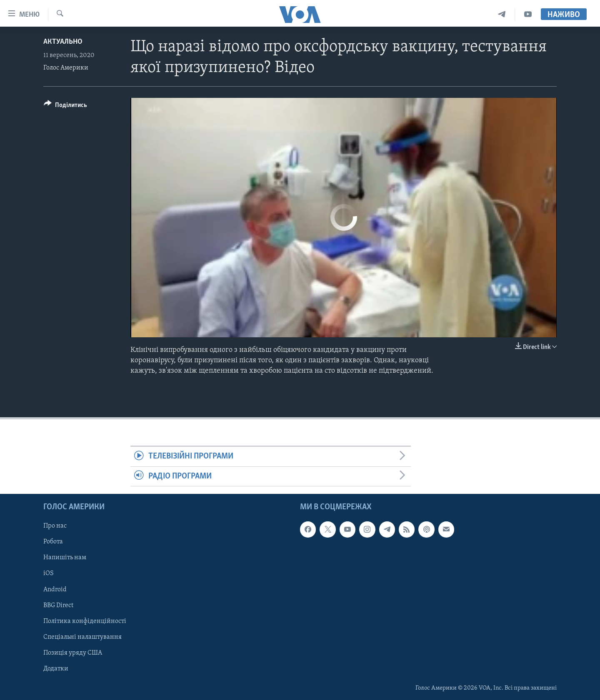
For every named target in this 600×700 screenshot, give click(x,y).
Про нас (55, 526)
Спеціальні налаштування (82, 637)
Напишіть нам (65, 558)
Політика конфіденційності (85, 621)
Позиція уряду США (73, 653)
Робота (53, 542)
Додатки (56, 669)
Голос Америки (66, 68)
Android (55, 590)
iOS (49, 574)
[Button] (65, 106)
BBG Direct (58, 605)
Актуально (63, 42)
